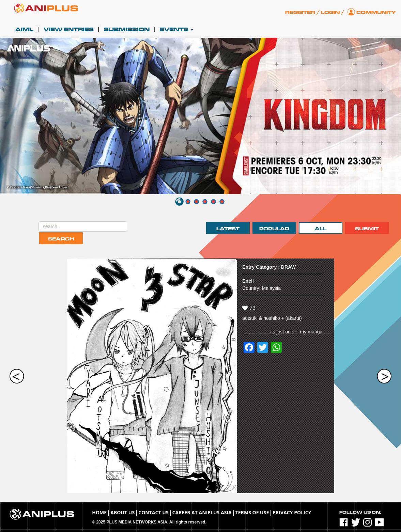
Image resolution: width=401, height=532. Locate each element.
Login (330, 12)
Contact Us (153, 512)
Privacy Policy (292, 512)
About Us (122, 512)
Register (300, 12)
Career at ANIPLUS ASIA (202, 512)
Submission (127, 30)
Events (176, 30)
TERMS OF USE (252, 512)
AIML (24, 30)
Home (99, 512)
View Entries (69, 30)
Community (376, 12)
